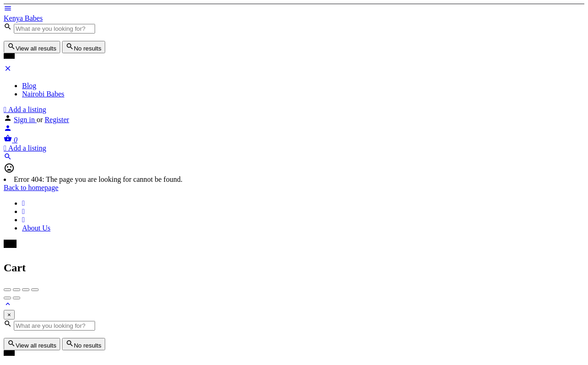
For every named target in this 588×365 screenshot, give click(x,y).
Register (57, 120)
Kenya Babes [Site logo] (23, 18)
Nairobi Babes (43, 94)
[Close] (9, 315)
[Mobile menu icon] (294, 9)
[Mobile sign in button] (8, 130)
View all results (32, 47)
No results (84, 47)
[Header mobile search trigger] (8, 158)
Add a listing (25, 109)
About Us (36, 228)
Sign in (25, 120)
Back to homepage (31, 188)
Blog (29, 86)
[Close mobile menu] (8, 70)
